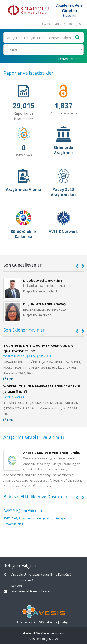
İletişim (66, 622)
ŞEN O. (31, 356)
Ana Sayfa (23, 622)
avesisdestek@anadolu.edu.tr (32, 591)
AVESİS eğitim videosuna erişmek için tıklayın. (35, 518)
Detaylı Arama (69, 59)
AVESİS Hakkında (45, 622)
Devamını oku (14, 524)
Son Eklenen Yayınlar (24, 330)
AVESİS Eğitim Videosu (23, 511)
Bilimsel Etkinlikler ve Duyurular (35, 496)
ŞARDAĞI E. (44, 356)
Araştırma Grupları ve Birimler (34, 437)
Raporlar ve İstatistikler (28, 73)
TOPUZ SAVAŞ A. (14, 356)
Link (8, 379)
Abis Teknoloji (38, 639)
